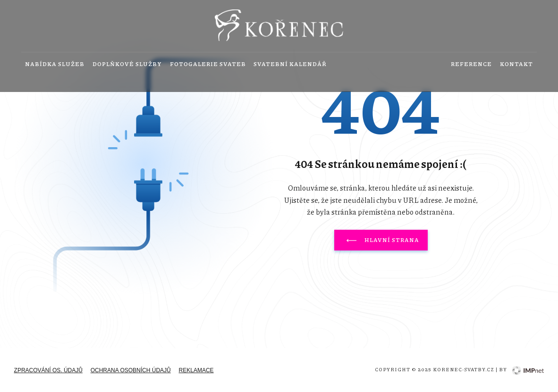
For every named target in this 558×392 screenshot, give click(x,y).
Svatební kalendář (290, 64)
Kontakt (516, 64)
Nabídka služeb (55, 64)
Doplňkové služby (127, 64)
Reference (471, 64)
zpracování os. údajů (48, 370)
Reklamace (196, 370)
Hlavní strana (381, 240)
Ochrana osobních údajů (131, 370)
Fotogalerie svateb (208, 64)
